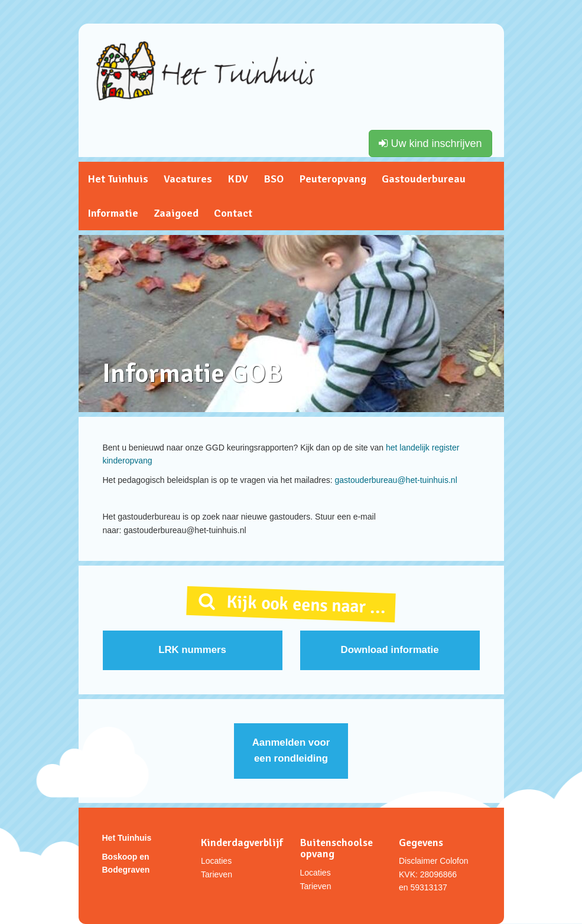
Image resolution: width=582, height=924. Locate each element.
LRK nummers (192, 650)
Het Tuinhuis (118, 179)
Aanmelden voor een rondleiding (291, 750)
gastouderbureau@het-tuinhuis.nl (396, 480)
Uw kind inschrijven (430, 143)
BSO (274, 179)
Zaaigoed (176, 213)
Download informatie (390, 650)
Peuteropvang (333, 179)
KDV (238, 179)
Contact (233, 213)
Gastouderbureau (424, 179)
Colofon (454, 861)
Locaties (216, 861)
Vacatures (188, 179)
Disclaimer (418, 861)
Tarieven (217, 874)
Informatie (113, 213)
